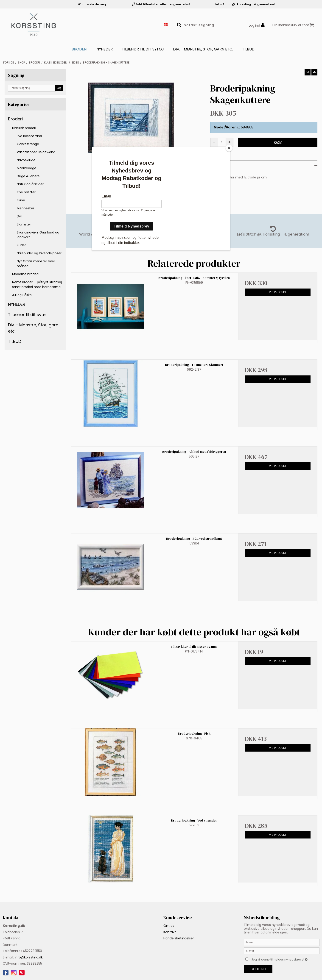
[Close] (229, 148)
